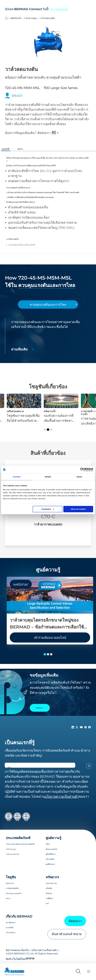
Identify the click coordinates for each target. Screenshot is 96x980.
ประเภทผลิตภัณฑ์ (18, 838)
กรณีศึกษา (49, 898)
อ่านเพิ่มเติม (19, 349)
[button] (45, 430)
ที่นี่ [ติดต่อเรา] (54, 133)
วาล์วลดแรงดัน (47, 18)
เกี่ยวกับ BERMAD (19, 916)
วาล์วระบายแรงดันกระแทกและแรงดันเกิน (20, 844)
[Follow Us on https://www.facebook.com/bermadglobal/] (89, 727)
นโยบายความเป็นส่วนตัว (44, 950)
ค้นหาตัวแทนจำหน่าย (67, 934)
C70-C (48, 516)
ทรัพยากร (52, 877)
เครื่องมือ (49, 888)
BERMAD (6, 18)
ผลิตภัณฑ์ (16, 18)
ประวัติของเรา (11, 923)
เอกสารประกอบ (51, 883)
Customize (48, 509)
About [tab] (79, 477)
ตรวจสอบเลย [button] (59, 9)
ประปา (8, 898)
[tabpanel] (48, 336)
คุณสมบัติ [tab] (6, 149)
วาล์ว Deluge (11, 849)
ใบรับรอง (49, 893)
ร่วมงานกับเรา (11, 933)
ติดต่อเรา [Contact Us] (40, 708)
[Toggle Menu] (89, 972)
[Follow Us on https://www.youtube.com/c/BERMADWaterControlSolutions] (82, 727)
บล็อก (48, 844)
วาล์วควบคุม (30, 18)
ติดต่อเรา (75, 921)
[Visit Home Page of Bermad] (17, 973)
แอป (47, 903)
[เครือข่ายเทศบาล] (24, 408)
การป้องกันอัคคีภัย (12, 888)
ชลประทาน (10, 883)
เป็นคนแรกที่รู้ (20, 743)
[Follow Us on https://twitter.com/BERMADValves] (77, 727)
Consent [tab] (17, 477)
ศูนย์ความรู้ (53, 838)
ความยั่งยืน (10, 928)
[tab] (48, 305)
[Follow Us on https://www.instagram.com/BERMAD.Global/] (86, 727)
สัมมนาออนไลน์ (51, 849)
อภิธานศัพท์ (50, 859)
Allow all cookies (78, 509)
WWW (30, 958)
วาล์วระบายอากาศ (12, 854)
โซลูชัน (11, 877)
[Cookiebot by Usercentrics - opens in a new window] (82, 470)
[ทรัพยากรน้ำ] (61, 408)
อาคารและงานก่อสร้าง (14, 893)
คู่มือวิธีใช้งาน (51, 854)
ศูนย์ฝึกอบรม (50, 864)
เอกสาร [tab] (20, 149)
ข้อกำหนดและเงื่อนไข (17, 950)
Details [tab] (48, 477)
